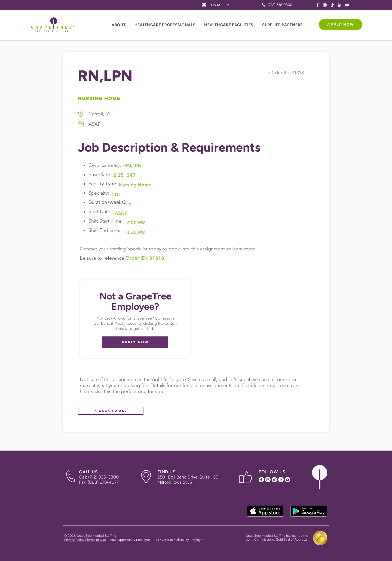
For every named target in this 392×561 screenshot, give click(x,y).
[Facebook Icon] (318, 5)
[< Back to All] (111, 411)
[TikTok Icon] (332, 5)
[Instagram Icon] (325, 5)
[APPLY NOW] (341, 24)
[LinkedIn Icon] (340, 5)
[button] (119, 25)
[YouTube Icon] (347, 5)
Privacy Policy (74, 540)
